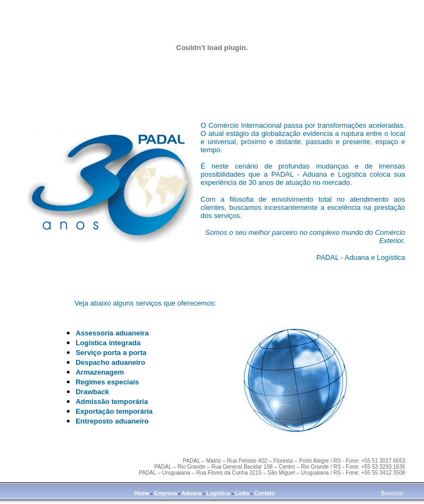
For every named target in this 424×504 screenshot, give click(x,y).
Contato (264, 493)
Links (242, 493)
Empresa (165, 493)
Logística (219, 493)
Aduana (192, 493)
